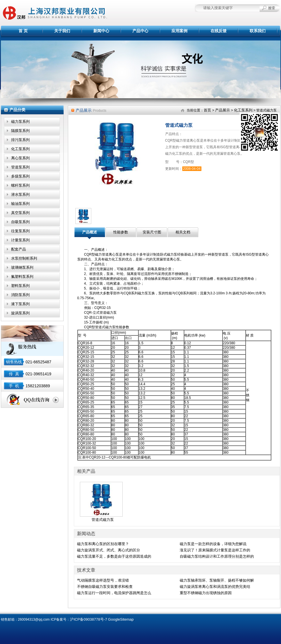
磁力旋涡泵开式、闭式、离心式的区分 (109, 550)
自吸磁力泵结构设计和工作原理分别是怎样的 (217, 556)
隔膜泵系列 (20, 131)
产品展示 (223, 110)
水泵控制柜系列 (24, 258)
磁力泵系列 (20, 122)
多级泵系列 (20, 176)
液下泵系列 (20, 304)
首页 (207, 110)
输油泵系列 (20, 204)
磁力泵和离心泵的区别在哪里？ (103, 544)
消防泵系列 (20, 295)
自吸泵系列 (20, 222)
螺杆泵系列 (20, 185)
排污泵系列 (20, 140)
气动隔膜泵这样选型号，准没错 (103, 580)
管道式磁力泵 (103, 520)
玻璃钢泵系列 (22, 267)
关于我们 (62, 31)
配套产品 (19, 249)
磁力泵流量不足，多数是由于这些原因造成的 (114, 556)
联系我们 (258, 31)
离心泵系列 (20, 158)
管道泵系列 (20, 167)
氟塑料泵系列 (22, 277)
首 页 (23, 31)
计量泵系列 (20, 240)
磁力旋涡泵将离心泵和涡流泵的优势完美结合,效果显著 (215, 587)
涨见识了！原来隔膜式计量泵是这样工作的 (215, 550)
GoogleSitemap (121, 619)
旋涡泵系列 (20, 313)
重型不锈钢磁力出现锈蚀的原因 (206, 593)
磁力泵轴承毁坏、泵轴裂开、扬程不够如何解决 (217, 581)
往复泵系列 (20, 231)
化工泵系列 (20, 149)
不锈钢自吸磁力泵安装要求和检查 (105, 587)
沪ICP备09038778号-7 (88, 619)
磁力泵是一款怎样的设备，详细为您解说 (213, 544)
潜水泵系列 (20, 194)
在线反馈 (219, 31)
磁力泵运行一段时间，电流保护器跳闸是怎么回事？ (114, 593)
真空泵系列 (20, 213)
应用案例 (179, 31)
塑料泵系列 (20, 286)
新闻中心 (101, 31)
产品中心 (140, 31)
